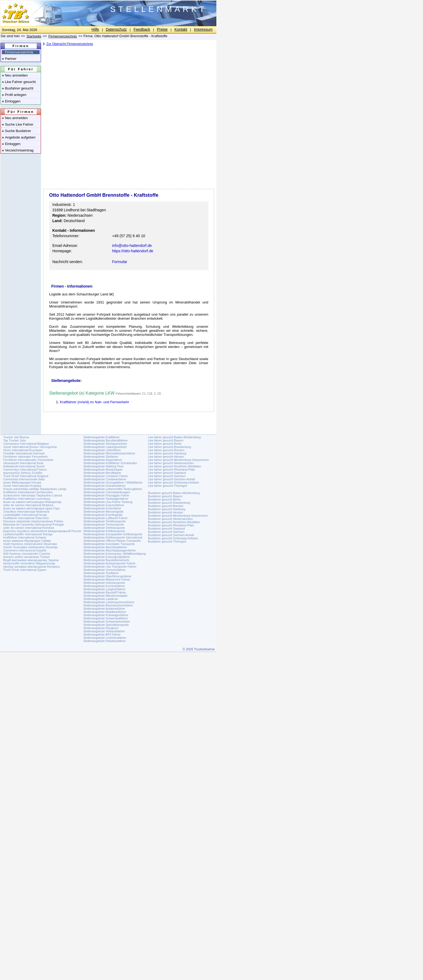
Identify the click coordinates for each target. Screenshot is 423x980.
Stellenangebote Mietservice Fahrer (107, 579)
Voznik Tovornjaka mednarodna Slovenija (30, 547)
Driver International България (23, 450)
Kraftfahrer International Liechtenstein (28, 492)
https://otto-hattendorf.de (133, 251)
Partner (9, 59)
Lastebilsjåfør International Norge (25, 515)
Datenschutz (116, 29)
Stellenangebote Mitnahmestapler (105, 596)
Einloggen (11, 101)
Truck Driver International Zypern (25, 570)
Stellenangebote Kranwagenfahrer (106, 615)
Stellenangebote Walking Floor (103, 466)
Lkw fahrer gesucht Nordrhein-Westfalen (175, 466)
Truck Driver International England (26, 476)
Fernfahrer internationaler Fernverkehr (28, 460)
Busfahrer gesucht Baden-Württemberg (174, 493)
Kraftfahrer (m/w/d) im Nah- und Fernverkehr (94, 402)
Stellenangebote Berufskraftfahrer (106, 440)
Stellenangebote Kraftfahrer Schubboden (110, 463)
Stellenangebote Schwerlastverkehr (107, 622)
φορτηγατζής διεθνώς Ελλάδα (23, 473)
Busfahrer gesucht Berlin (164, 499)
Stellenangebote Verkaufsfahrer (104, 631)
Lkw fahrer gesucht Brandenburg (170, 447)
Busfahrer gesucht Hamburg (167, 509)
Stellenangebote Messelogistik (103, 512)
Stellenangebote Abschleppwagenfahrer (110, 550)
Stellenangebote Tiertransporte (104, 524)
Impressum (203, 29)
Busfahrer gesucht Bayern (165, 496)
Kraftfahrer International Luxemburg (27, 499)
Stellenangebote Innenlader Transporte (109, 544)
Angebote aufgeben (19, 137)
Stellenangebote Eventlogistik (103, 515)
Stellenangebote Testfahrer (101, 573)
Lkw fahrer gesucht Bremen (166, 450)
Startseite (34, 36)
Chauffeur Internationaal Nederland (26, 512)
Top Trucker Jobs (15, 440)
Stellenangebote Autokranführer (104, 609)
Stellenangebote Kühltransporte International (113, 537)
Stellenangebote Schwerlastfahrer (106, 618)
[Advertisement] (128, 90)
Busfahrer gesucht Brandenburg (169, 503)
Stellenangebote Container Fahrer (106, 476)
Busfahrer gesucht (18, 88)
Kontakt (181, 29)
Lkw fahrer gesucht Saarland (167, 473)
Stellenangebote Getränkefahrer (105, 486)
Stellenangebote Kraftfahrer (102, 437)
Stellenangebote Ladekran (101, 599)
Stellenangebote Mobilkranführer (105, 612)
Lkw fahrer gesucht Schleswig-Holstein (174, 482)
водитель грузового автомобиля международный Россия (42, 531)
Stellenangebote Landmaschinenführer (109, 602)
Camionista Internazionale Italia (24, 479)
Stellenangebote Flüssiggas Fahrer (106, 495)
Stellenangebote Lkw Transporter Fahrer (110, 567)
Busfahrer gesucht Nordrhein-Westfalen (174, 522)
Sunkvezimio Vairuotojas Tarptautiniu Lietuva (33, 495)
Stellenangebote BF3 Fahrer (102, 634)
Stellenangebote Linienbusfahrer (105, 638)
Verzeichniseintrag (18, 150)
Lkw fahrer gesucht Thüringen (168, 486)
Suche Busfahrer (16, 131)
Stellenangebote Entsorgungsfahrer (107, 557)
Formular (120, 262)
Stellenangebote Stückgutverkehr (105, 444)
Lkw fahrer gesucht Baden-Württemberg (174, 437)
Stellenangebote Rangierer (101, 628)
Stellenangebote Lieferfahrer (102, 450)
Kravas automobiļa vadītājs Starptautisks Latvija (35, 489)
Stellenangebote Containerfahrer (105, 479)
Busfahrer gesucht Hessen (166, 512)
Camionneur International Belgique (26, 444)
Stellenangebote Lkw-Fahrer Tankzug (108, 502)
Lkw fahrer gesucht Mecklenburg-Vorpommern (179, 460)
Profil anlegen (14, 95)
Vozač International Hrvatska (22, 486)
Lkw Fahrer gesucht (19, 82)
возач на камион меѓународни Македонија (32, 502)
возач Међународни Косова (22, 482)
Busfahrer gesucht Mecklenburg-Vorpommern (178, 516)
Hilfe (95, 29)
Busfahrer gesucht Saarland (166, 529)
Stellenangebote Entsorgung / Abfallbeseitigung (115, 554)
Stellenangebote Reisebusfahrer (105, 641)
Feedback (142, 29)
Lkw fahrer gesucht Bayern (166, 440)
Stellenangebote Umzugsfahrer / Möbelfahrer (113, 482)
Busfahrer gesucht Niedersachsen (170, 519)
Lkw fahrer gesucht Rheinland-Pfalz (172, 470)
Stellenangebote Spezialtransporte (106, 625)
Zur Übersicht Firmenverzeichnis (70, 44)
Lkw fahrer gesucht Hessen (166, 457)
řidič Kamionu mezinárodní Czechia (27, 554)
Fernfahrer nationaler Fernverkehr (25, 457)
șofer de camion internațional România (29, 528)
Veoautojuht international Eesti (23, 463)
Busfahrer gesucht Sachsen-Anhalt (171, 535)
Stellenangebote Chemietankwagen (107, 492)
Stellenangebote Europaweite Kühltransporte (113, 534)
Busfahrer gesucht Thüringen (167, 541)
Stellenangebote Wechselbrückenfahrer (109, 453)
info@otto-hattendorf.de (132, 246)
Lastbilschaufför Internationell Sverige (28, 534)
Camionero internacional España (25, 550)
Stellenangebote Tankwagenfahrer (106, 499)
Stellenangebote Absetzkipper (103, 470)
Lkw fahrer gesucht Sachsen (167, 476)
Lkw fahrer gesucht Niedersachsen (171, 463)
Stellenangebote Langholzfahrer (104, 589)
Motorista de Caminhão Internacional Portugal (33, 524)
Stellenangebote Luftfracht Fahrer (105, 518)
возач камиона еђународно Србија (27, 541)
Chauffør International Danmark (24, 453)
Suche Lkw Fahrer (18, 124)
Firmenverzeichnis (18, 52)
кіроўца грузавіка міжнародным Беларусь (32, 567)
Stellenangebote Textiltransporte (105, 521)
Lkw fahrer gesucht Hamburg (167, 453)
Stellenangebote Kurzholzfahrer (104, 586)
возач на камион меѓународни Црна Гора (31, 508)
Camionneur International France (25, 470)
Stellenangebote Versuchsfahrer (105, 570)
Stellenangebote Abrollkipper (102, 473)
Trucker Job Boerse (16, 437)
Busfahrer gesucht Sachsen (166, 532)
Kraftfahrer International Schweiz (25, 537)
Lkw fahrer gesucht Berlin (165, 444)
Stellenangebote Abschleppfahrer (105, 547)
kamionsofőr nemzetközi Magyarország (29, 563)
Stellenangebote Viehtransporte (104, 528)
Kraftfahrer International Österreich (26, 518)
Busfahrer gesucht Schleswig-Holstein (173, 538)
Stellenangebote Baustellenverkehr (106, 560)
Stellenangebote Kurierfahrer (102, 508)
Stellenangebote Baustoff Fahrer (105, 592)
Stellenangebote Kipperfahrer (103, 460)
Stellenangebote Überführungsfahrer (107, 576)
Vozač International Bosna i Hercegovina (30, 447)
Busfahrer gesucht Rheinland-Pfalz (171, 525)
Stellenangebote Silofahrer (101, 457)
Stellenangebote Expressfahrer (104, 505)
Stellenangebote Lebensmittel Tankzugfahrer (113, 489)
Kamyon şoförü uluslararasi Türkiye (26, 557)
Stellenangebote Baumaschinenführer (108, 605)
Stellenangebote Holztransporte (104, 583)
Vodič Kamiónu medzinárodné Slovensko (30, 544)
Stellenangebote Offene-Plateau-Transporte (112, 541)
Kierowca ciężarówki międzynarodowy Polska (33, 521)
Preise (162, 29)
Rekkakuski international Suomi (24, 466)
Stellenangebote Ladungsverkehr (105, 447)
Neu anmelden (15, 75)
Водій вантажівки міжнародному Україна (31, 560)
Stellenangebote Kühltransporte (104, 531)
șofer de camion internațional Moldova (28, 505)
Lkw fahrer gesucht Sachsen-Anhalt (172, 479)
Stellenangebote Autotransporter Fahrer (109, 563)
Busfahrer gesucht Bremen (166, 506)
